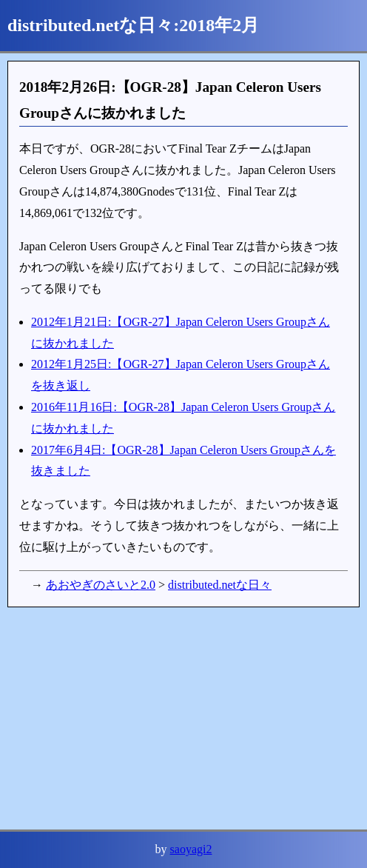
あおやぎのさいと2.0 (101, 585)
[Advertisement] (183, 718)
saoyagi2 (191, 849)
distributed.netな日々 (220, 585)
